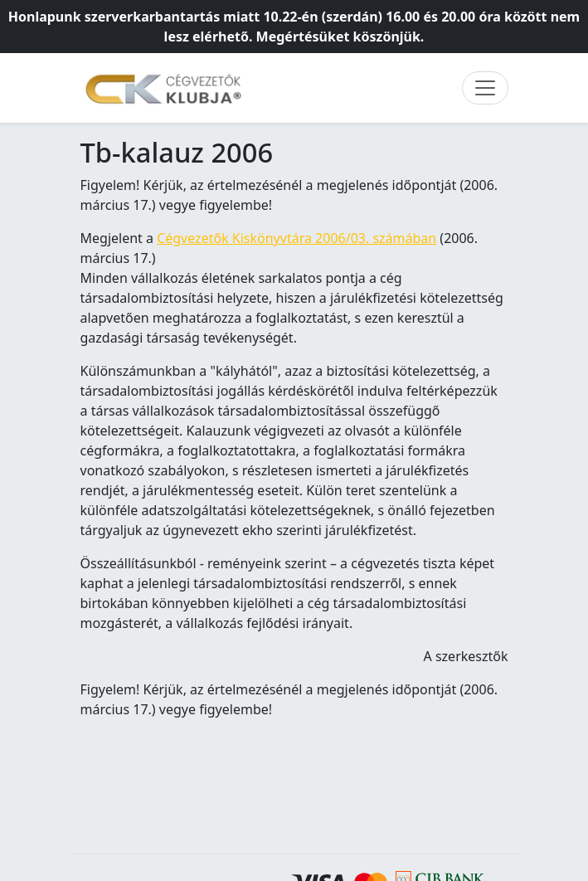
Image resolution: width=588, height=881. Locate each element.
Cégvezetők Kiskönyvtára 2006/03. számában (296, 238)
